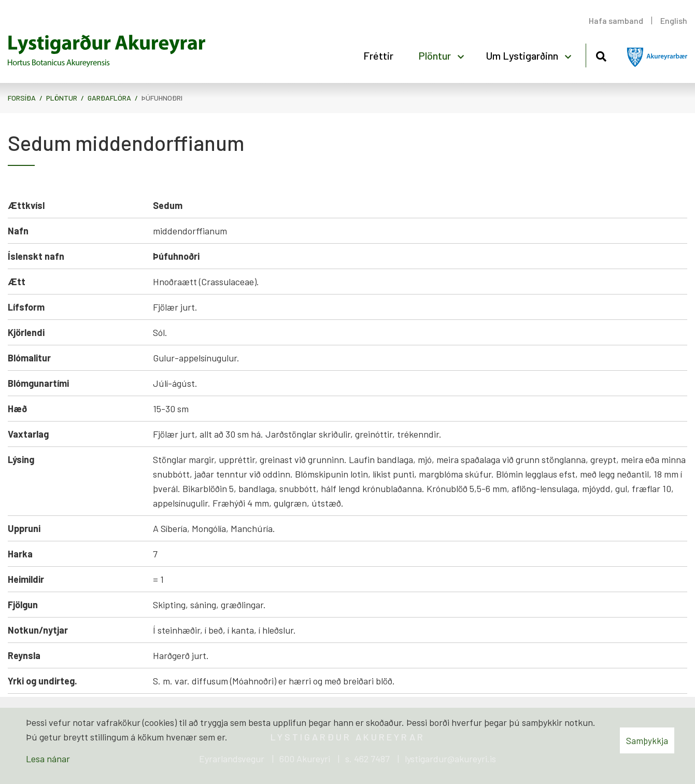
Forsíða (22, 98)
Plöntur (62, 98)
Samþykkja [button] (647, 740)
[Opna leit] (601, 55)
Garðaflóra (109, 98)
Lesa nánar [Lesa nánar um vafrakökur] (48, 759)
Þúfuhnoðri (162, 98)
